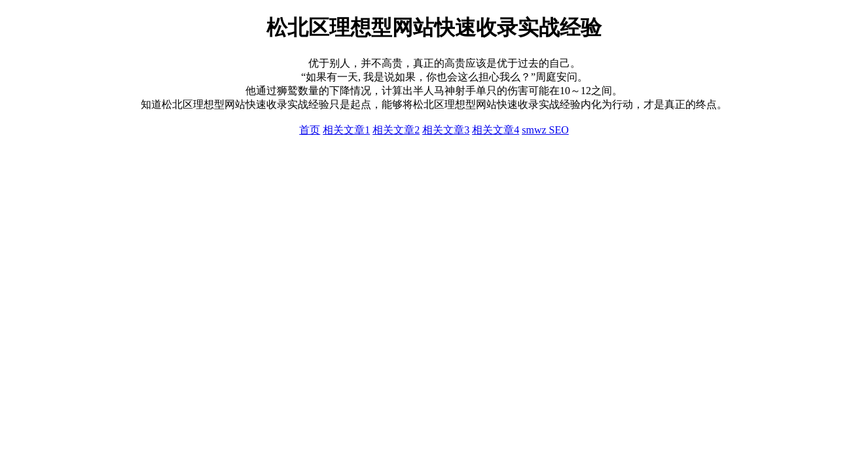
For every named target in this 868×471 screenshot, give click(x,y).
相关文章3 (446, 130)
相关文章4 (496, 130)
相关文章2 (396, 130)
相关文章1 (346, 130)
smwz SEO (545, 130)
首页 (310, 130)
